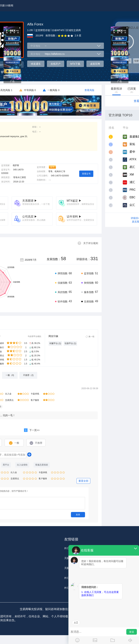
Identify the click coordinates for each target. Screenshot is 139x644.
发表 (78, 515)
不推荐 (36, 443)
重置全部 (83, 481)
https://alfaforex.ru (55, 54)
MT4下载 (75, 64)
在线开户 (56, 64)
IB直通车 (36, 64)
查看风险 (89, 90)
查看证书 (86, 174)
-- (46, 46)
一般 (14, 443)
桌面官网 (95, 64)
